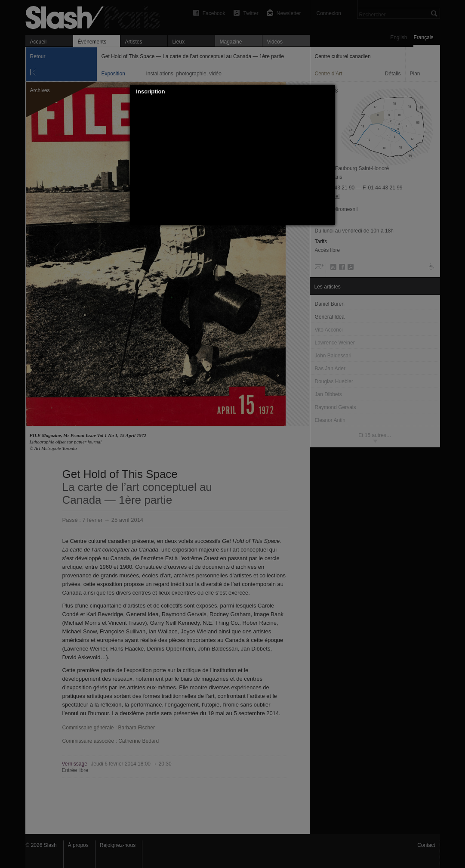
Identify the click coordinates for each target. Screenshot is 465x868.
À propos (78, 845)
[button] (329, 92)
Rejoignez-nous (118, 845)
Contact (426, 845)
